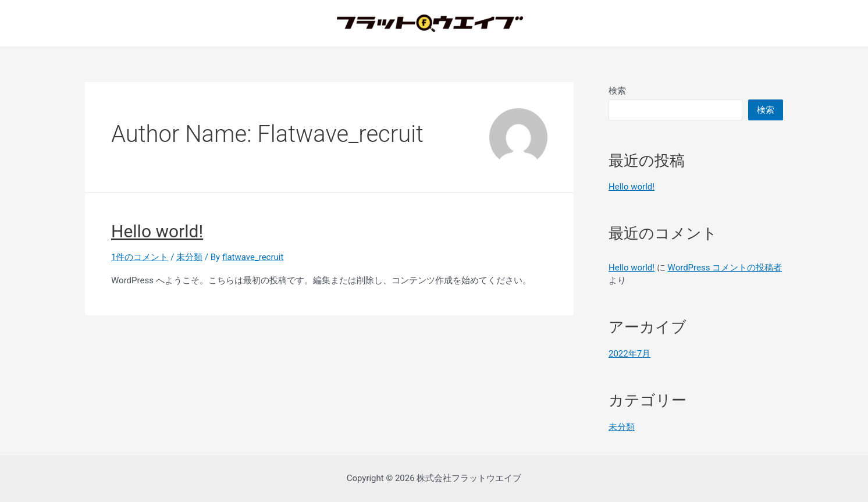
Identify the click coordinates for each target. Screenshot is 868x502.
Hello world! (157, 231)
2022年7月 (629, 354)
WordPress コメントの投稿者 (725, 268)
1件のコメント (140, 257)
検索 (617, 91)
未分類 (189, 257)
